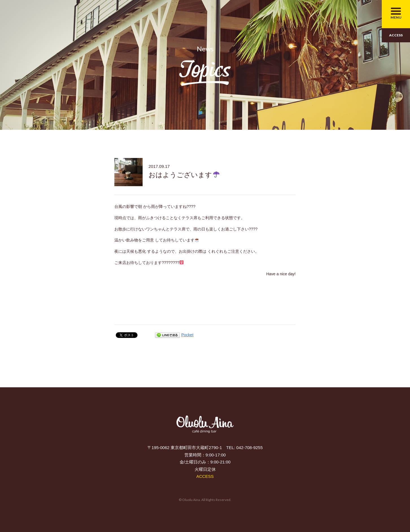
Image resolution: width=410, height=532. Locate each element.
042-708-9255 (249, 448)
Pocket (187, 335)
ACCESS (396, 35)
